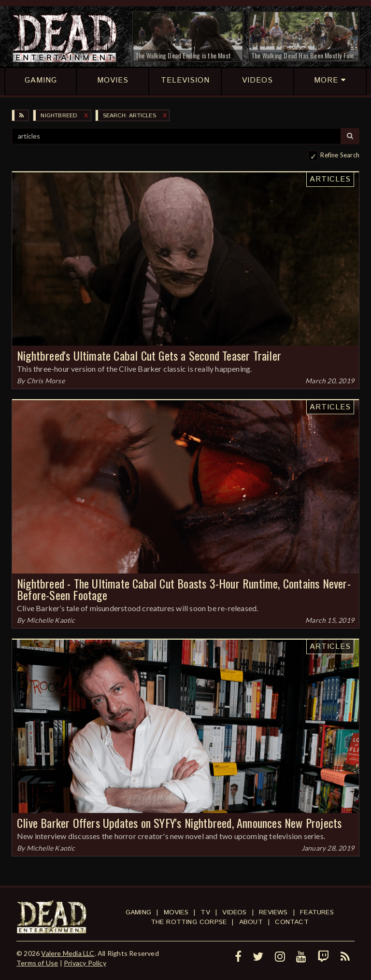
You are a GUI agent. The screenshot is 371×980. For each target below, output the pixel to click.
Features (317, 912)
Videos (234, 912)
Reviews (273, 912)
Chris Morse (46, 381)
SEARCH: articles (129, 116)
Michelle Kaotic (51, 620)
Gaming (138, 912)
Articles (330, 179)
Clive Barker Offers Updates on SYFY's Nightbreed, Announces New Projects (179, 823)
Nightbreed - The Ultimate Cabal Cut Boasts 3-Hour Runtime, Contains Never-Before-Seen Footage (184, 589)
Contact (292, 922)
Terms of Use (37, 963)
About (251, 922)
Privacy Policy (85, 963)
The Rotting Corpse (189, 922)
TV (205, 912)
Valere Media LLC (68, 953)
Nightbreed (59, 116)
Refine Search (340, 155)
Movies (176, 912)
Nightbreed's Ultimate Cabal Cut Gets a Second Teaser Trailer (149, 355)
